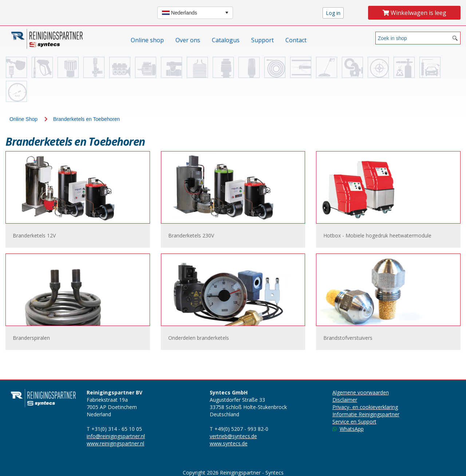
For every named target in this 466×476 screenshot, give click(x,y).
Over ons (188, 40)
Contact (296, 40)
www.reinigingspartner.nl (115, 443)
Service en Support (354, 422)
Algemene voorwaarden (361, 392)
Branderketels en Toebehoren (86, 119)
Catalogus (226, 40)
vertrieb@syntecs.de (233, 436)
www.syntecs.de (229, 443)
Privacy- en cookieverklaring (365, 407)
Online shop (147, 40)
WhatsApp (348, 429)
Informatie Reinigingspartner (366, 414)
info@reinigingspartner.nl (116, 436)
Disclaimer (345, 400)
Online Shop (23, 119)
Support (262, 40)
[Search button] (455, 38)
